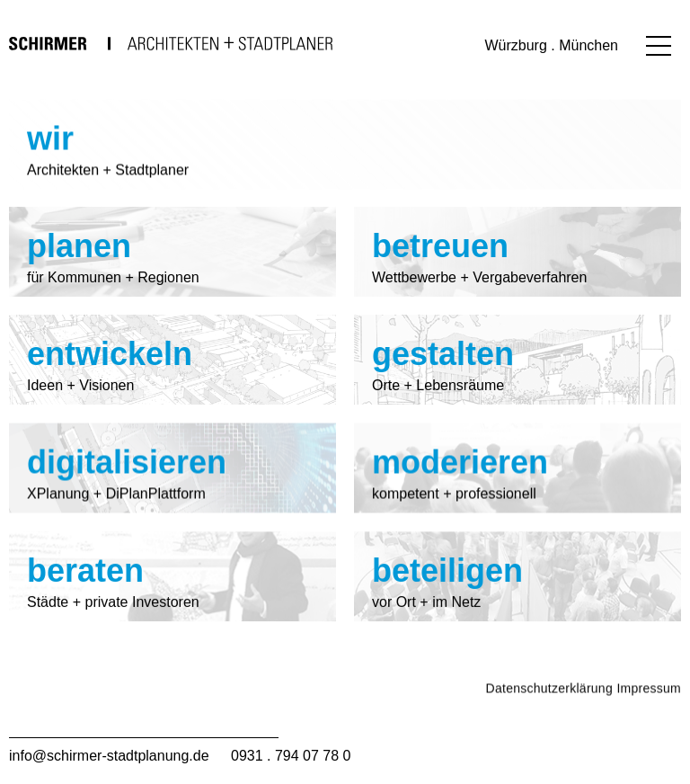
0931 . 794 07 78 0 (291, 756)
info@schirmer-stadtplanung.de (109, 756)
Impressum (649, 710)
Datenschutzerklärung (549, 710)
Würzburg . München (551, 45)
